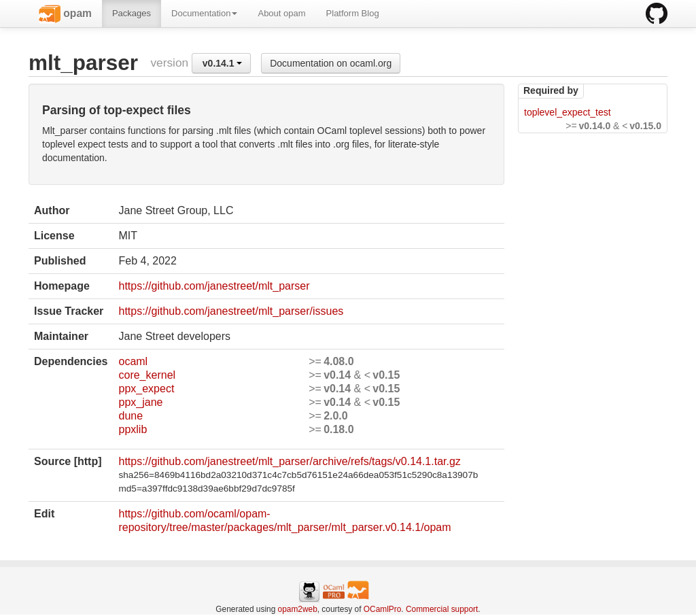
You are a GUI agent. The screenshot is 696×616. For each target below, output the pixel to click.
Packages (132, 13)
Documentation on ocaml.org (331, 63)
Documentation (204, 13)
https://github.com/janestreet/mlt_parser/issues (231, 311)
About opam (281, 13)
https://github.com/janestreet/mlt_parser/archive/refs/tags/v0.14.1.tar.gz (289, 461)
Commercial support (442, 609)
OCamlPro (383, 609)
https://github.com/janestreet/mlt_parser (214, 286)
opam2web (298, 609)
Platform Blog (353, 13)
